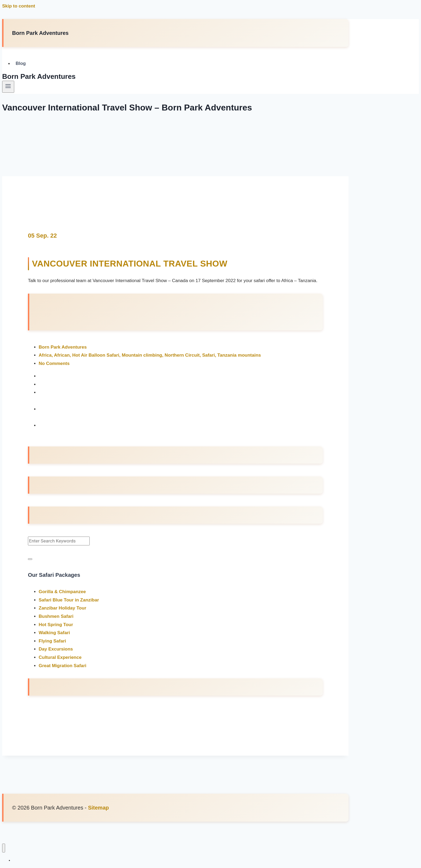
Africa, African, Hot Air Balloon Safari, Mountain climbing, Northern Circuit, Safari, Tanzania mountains (150, 355)
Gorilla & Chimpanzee (62, 591)
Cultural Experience (60, 657)
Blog (21, 64)
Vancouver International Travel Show (130, 264)
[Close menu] (4, 848)
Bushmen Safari (56, 616)
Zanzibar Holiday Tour (62, 608)
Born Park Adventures (63, 347)
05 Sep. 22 (42, 236)
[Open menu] (8, 87)
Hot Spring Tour (56, 624)
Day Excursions (56, 649)
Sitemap (99, 807)
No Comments (54, 363)
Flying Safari (52, 641)
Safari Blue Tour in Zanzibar (69, 600)
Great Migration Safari (63, 665)
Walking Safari (54, 632)
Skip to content (19, 6)
